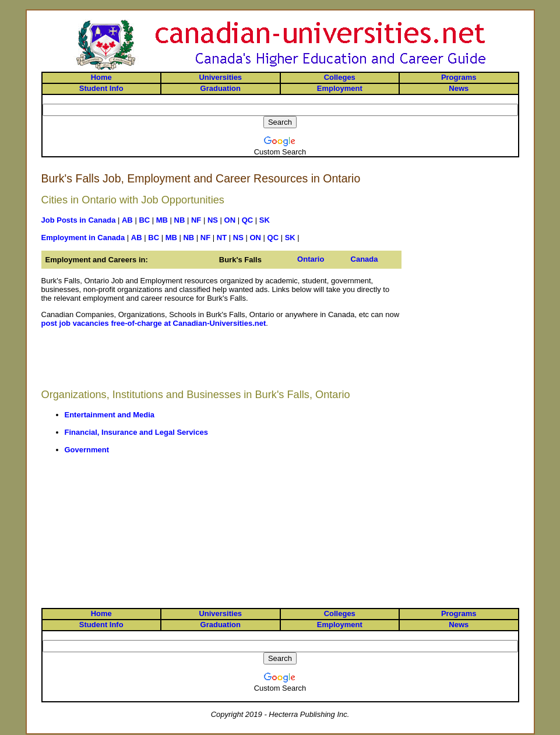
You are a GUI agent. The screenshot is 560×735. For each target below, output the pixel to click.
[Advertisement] (221, 363)
